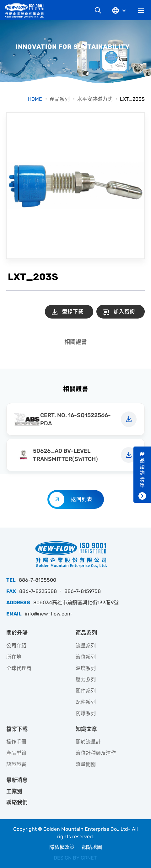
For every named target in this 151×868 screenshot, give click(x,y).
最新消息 (17, 780)
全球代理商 (19, 668)
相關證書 (76, 342)
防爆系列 (86, 713)
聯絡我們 (17, 802)
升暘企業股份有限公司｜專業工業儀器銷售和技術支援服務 (27, 10)
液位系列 (86, 657)
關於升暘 (17, 633)
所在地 (14, 657)
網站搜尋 (98, 10)
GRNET (89, 858)
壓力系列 (86, 679)
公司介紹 (16, 646)
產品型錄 (16, 753)
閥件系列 (86, 691)
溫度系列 (86, 668)
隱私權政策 (62, 847)
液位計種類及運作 (96, 753)
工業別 (14, 791)
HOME (35, 99)
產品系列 (60, 99)
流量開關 (86, 764)
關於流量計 (88, 742)
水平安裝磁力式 (95, 99)
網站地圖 (92, 847)
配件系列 (86, 702)
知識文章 (86, 729)
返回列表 (82, 499)
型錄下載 (73, 311)
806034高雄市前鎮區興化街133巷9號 (76, 602)
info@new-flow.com (48, 614)
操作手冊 (16, 742)
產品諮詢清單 (142, 470)
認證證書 (16, 764)
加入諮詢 (124, 311)
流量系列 (86, 646)
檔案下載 (17, 729)
